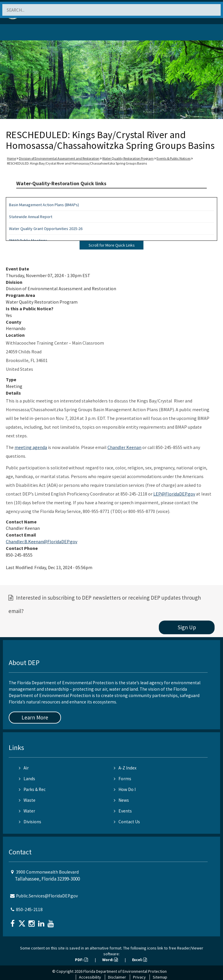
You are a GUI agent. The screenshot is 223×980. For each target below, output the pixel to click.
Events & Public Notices (173, 158)
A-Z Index (125, 768)
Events (123, 811)
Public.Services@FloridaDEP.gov (47, 896)
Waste (27, 800)
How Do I (125, 789)
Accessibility (90, 977)
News (121, 800)
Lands (27, 779)
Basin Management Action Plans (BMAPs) (44, 205)
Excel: (140, 960)
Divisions (30, 822)
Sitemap (160, 977)
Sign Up (187, 627)
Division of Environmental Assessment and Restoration (59, 158)
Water (27, 811)
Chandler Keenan (124, 447)
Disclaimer (117, 977)
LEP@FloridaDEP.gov (174, 494)
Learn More (35, 717)
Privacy (139, 977)
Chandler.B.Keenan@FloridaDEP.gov (42, 541)
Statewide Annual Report (31, 217)
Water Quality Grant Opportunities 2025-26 (46, 229)
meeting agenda (31, 447)
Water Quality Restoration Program (128, 158)
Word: (110, 960)
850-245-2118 (29, 909)
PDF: (81, 960)
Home (11, 158)
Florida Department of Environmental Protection (125, 971)
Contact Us (127, 822)
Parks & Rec (32, 789)
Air (24, 768)
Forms (123, 779)
